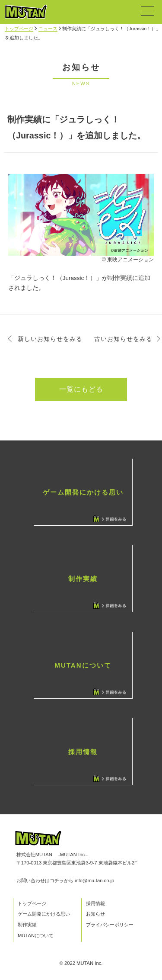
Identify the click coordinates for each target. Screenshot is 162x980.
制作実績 (27, 925)
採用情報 (95, 903)
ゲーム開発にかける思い (44, 914)
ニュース (48, 29)
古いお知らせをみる (123, 339)
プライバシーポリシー (110, 925)
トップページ (19, 29)
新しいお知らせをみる (50, 339)
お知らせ (95, 914)
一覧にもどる (81, 389)
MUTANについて (36, 935)
